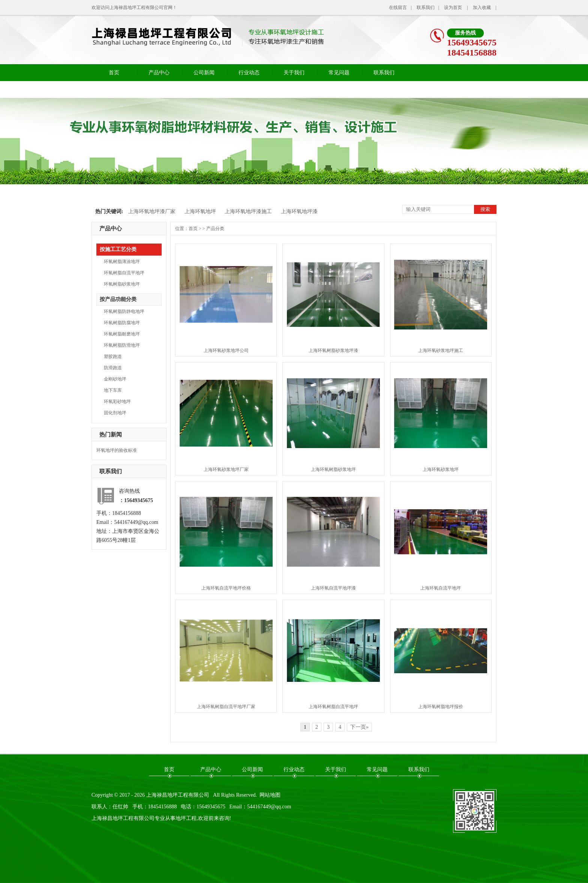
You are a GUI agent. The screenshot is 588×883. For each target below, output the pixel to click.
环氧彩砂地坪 (117, 402)
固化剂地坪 (115, 413)
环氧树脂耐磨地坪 (122, 334)
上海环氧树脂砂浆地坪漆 (333, 350)
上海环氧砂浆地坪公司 (226, 350)
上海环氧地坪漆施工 (248, 211)
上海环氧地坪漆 (299, 211)
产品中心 (159, 73)
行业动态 (249, 73)
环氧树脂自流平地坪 (124, 273)
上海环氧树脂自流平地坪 (333, 707)
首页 (114, 73)
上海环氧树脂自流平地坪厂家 (226, 707)
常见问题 (339, 73)
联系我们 (426, 8)
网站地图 (270, 795)
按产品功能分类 (118, 299)
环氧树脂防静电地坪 (124, 311)
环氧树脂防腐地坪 (122, 323)
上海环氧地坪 (200, 211)
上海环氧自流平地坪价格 (226, 588)
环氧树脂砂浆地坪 (122, 284)
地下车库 (113, 390)
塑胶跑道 (113, 357)
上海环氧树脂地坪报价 (441, 707)
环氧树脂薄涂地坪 (122, 262)
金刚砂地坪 (115, 379)
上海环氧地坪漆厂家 (152, 211)
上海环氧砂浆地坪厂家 (226, 469)
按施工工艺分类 (118, 249)
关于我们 (294, 73)
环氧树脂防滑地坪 (122, 345)
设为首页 (453, 8)
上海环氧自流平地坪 (441, 588)
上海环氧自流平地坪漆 (333, 588)
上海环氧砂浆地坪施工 (441, 350)
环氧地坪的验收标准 (117, 450)
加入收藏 (482, 8)
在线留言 (398, 8)
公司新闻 (204, 73)
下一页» (359, 727)
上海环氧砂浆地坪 (441, 469)
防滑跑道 (113, 368)
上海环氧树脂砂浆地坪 (333, 469)
